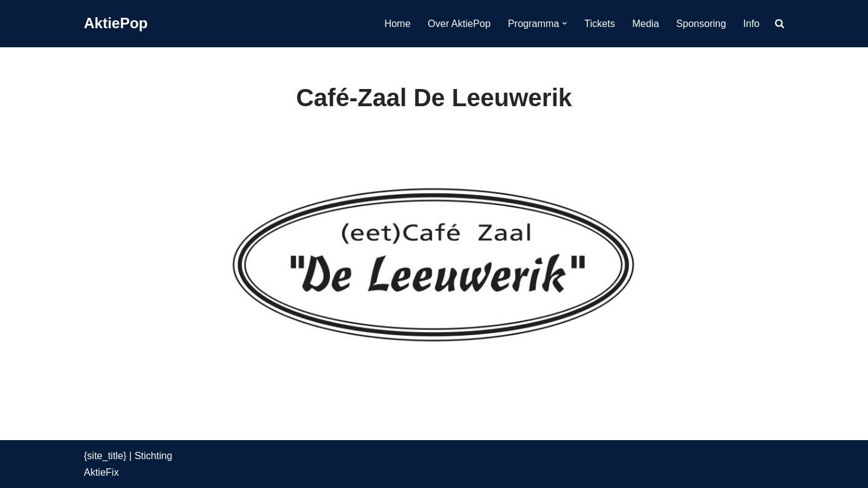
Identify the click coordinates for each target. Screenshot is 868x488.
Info (752, 24)
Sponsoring (701, 24)
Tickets (600, 24)
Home (398, 24)
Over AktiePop (459, 24)
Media (646, 24)
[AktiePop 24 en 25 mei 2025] (116, 24)
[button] (565, 23)
